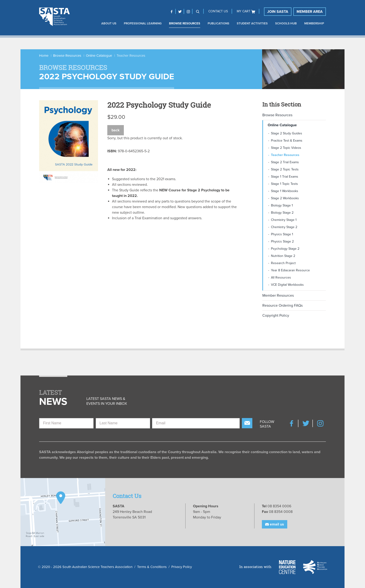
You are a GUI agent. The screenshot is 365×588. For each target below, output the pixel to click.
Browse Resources (185, 23)
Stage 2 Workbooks (285, 198)
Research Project (283, 263)
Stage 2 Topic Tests (285, 169)
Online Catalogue (99, 56)
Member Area (310, 12)
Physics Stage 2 (282, 241)
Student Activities (252, 23)
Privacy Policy (182, 567)
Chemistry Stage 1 (284, 220)
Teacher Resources (285, 155)
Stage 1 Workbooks (285, 191)
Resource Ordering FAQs (282, 306)
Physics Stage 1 (282, 234)
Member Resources (278, 296)
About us (109, 23)
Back (116, 130)
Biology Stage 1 (282, 205)
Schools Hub (286, 23)
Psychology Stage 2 (285, 249)
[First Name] (66, 423)
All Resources (281, 277)
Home (44, 56)
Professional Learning (143, 23)
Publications (218, 23)
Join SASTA (278, 12)
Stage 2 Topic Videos (286, 148)
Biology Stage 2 (282, 213)
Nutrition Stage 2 (283, 256)
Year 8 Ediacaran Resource (290, 270)
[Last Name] (123, 423)
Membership (314, 23)
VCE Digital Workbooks (287, 285)
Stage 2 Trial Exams (285, 162)
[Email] (196, 423)
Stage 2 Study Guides (287, 133)
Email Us (275, 524)
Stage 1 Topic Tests (284, 184)
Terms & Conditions (152, 567)
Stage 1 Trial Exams (285, 177)
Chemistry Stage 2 (284, 227)
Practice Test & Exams (287, 141)
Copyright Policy (276, 316)
